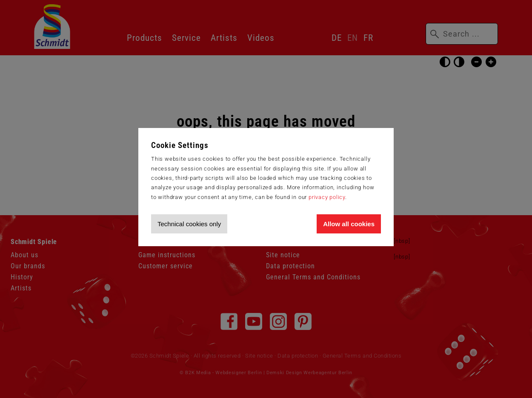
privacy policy (327, 197)
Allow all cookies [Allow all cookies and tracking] (349, 224)
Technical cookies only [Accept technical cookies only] (189, 224)
